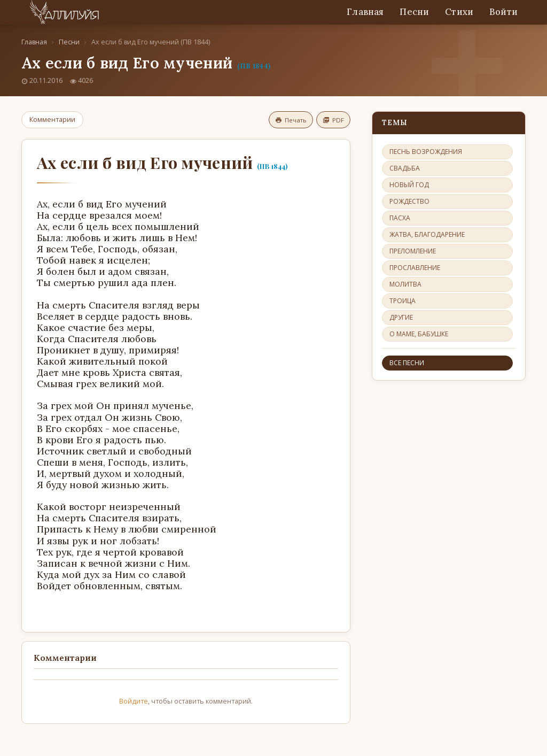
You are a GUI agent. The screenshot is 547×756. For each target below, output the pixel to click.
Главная (365, 12)
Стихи (459, 12)
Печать (291, 120)
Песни (414, 12)
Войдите (134, 701)
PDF (333, 120)
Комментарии (52, 119)
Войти (503, 12)
